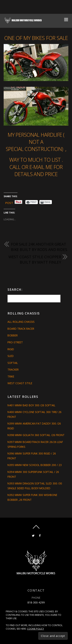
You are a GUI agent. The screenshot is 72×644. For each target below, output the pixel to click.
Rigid (11, 349)
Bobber (13, 335)
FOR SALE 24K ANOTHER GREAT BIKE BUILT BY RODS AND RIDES (39, 247)
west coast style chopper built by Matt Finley (35, 260)
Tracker (13, 370)
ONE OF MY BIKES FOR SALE (36, 38)
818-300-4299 (36, 602)
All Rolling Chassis (21, 322)
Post (9, 202)
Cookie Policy (36, 629)
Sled (11, 356)
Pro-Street (15, 342)
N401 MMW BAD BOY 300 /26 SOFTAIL (31, 405)
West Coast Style (20, 383)
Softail (13, 363)
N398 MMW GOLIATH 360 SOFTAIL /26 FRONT (36, 435)
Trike (11, 376)
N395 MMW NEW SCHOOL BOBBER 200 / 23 (35, 465)
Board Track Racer (21, 329)
